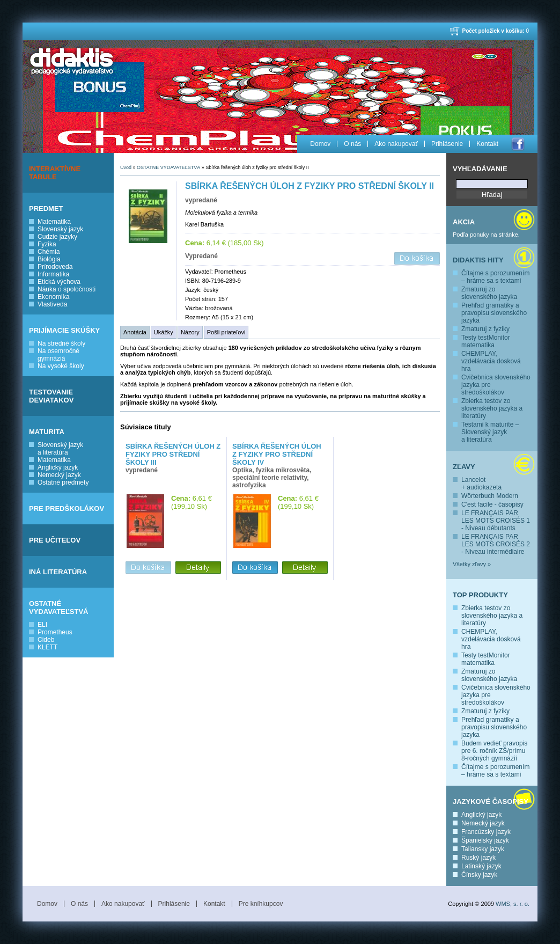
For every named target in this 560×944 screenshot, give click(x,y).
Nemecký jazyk (59, 475)
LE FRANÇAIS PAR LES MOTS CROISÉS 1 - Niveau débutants (496, 521)
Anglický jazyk (58, 467)
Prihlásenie (447, 144)
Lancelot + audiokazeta (481, 484)
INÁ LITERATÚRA (58, 572)
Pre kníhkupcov (261, 904)
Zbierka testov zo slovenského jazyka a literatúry (492, 408)
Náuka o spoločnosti (67, 289)
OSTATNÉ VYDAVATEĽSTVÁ (59, 608)
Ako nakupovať (396, 144)
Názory (190, 332)
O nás (352, 144)
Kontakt (487, 144)
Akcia (464, 222)
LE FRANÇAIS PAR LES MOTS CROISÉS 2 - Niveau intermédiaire (496, 544)
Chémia (49, 252)
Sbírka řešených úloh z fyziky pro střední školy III (173, 454)
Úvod (126, 167)
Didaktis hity (478, 260)
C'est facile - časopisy (492, 504)
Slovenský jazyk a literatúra (60, 449)
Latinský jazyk (481, 866)
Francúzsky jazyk (486, 832)
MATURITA (47, 432)
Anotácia (135, 332)
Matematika (54, 222)
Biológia (49, 259)
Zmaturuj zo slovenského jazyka (489, 293)
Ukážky (164, 332)
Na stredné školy (61, 343)
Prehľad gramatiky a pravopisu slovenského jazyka (494, 313)
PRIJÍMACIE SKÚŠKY (64, 330)
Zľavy (464, 467)
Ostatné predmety (63, 482)
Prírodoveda (55, 267)
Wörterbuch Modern (490, 496)
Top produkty (480, 595)
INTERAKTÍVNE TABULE (55, 173)
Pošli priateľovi (226, 332)
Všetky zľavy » (472, 564)
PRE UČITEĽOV (55, 540)
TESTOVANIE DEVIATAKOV (51, 396)
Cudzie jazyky (57, 237)
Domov (320, 144)
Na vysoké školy (61, 366)
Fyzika (47, 244)
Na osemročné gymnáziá (58, 355)
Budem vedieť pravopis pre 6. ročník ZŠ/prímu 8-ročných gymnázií (494, 751)
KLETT (47, 647)
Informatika (53, 274)
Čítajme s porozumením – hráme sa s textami (495, 277)
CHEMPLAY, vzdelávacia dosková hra (491, 361)
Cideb (46, 640)
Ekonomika (53, 297)
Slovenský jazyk (60, 229)
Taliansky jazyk (483, 849)
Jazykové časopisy (491, 802)
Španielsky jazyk (485, 840)
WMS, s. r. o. (513, 904)
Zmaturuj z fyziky (485, 329)
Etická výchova (59, 282)
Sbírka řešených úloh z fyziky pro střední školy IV (277, 454)
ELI (42, 625)
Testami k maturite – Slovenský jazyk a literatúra (490, 432)
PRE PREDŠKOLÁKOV (67, 508)
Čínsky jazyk (479, 875)
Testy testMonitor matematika (486, 341)
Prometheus (55, 632)
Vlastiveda (52, 304)
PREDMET (46, 208)
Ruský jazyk (478, 858)
